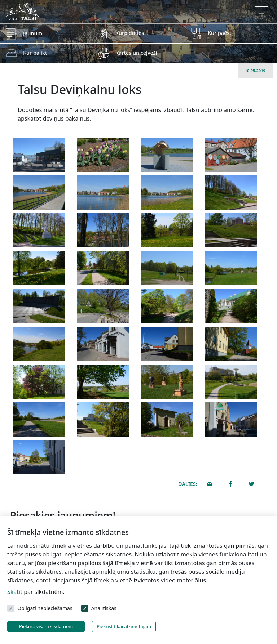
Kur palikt (35, 53)
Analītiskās (104, 608)
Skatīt (15, 592)
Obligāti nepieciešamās (45, 608)
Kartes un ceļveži (136, 53)
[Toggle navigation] (262, 12)
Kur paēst (220, 33)
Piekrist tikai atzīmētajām (124, 626)
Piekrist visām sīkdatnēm (46, 626)
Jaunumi (33, 33)
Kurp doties (130, 33)
